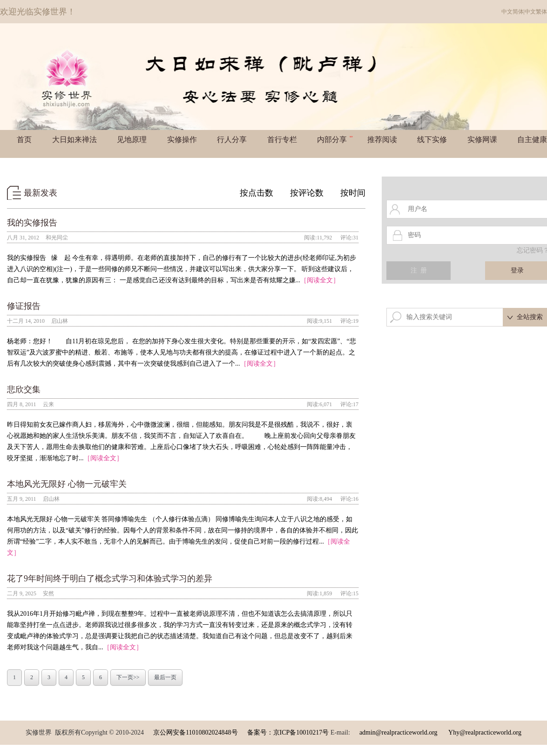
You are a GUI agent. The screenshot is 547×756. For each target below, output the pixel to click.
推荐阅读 (382, 140)
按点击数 (257, 193)
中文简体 (513, 12)
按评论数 (307, 193)
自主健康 (532, 140)
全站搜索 (530, 317)
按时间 (353, 193)
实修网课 (482, 140)
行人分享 (232, 140)
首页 (24, 140)
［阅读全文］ (320, 280)
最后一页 (165, 677)
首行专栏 (282, 140)
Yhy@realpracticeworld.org (485, 732)
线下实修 (432, 140)
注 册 (419, 270)
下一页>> (128, 677)
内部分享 (335, 140)
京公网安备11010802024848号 (195, 732)
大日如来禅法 (74, 140)
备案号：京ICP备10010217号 (288, 732)
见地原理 (132, 140)
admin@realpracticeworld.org (398, 732)
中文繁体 (536, 12)
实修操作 (182, 140)
